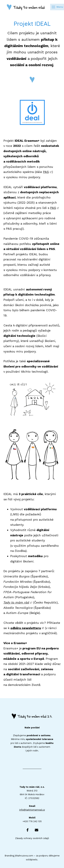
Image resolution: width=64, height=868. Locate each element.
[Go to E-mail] (37, 830)
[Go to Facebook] (28, 830)
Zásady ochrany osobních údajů (32, 838)
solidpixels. (32, 860)
